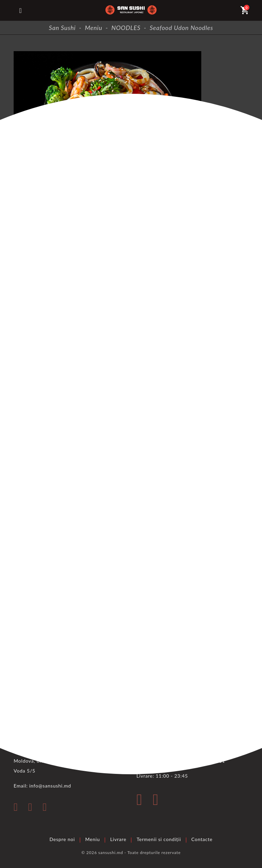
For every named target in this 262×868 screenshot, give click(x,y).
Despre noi (62, 839)
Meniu (93, 839)
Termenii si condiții (159, 839)
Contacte (202, 839)
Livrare (118, 839)
